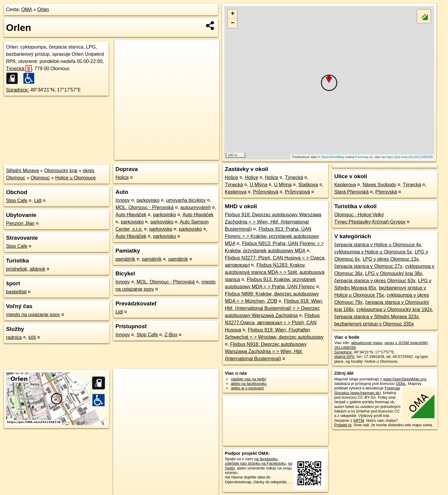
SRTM (359, 420)
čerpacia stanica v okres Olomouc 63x (375, 281)
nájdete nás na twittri (248, 379)
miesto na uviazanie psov (33, 315)
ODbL (401, 384)
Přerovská (386, 192)
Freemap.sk (364, 157)
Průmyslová (266, 192)
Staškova (308, 185)
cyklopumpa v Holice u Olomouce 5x (373, 252)
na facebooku (266, 459)
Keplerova (236, 192)
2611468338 (345, 348)
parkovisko (148, 200)
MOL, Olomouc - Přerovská (144, 207)
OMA (27, 9)
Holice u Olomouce (76, 178)
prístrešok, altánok (26, 269)
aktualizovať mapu (367, 343)
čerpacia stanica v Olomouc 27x (368, 266)
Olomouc (40, 178)
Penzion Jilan (20, 223)
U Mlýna (258, 185)
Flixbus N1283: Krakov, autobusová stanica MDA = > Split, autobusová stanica (275, 272)
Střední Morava (22, 171)
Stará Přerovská (351, 192)
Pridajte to (343, 425)
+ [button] (233, 14)
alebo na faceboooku (249, 384)
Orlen (43, 9)
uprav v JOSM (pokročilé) (406, 343)
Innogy (123, 200)
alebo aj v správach (247, 388)
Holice (122, 177)
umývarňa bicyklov (186, 200)
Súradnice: (18, 90)
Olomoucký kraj (61, 171)
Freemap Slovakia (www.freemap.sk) (367, 390)
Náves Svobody (379, 185)
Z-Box (171, 335)
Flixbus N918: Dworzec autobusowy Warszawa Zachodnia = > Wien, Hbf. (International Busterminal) (266, 351)
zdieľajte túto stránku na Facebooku (255, 463)
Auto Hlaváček (131, 215)
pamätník (125, 259)
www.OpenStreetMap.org (405, 379)
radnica (14, 337)
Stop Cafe (17, 201)
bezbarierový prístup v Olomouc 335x (374, 324)
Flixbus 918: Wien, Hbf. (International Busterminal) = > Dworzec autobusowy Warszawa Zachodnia (274, 308)
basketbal (16, 292)
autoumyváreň (195, 207)
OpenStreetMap (333, 157)
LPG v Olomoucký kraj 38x (394, 273)
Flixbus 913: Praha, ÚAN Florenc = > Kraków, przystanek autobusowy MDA (272, 236)
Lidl (38, 201)
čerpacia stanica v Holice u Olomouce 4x (378, 245)
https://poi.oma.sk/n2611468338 (409, 157)
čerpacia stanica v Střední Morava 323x (376, 317)
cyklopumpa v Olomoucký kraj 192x (394, 309)
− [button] (233, 23)
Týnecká (19, 69)
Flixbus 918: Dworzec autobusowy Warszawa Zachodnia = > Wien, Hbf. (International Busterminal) (273, 222)
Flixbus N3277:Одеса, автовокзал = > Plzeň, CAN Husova (272, 323)
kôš (32, 337)
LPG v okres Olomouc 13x (390, 259)
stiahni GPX (344, 357)
